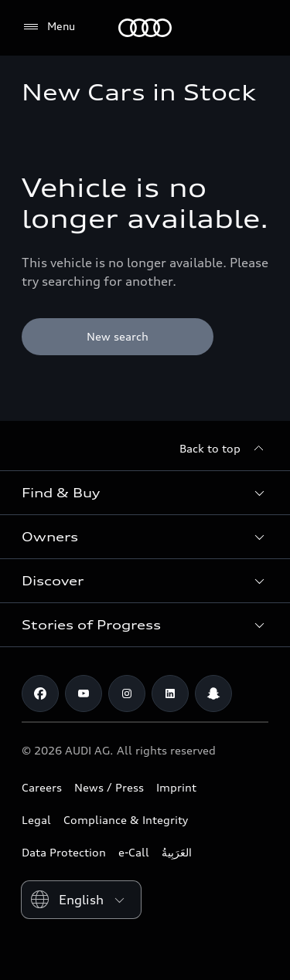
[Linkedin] (170, 693)
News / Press (109, 787)
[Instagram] (127, 693)
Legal (36, 820)
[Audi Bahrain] (145, 28)
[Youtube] (84, 693)
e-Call (134, 852)
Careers (42, 787)
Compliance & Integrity (126, 820)
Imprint (176, 787)
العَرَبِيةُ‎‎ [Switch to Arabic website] (177, 852)
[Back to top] (224, 449)
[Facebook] (40, 693)
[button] (145, 493)
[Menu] (48, 27)
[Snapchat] (213, 693)
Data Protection (64, 852)
